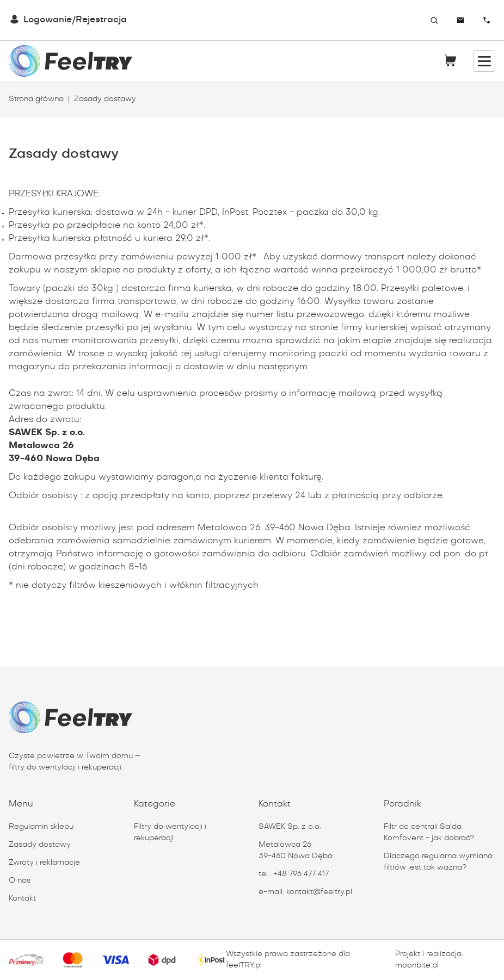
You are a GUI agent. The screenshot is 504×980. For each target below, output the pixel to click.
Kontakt (22, 898)
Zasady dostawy (40, 845)
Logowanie (48, 20)
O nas (20, 880)
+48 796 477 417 (301, 874)
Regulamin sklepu (41, 827)
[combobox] (429, 20)
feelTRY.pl (244, 965)
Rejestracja (101, 20)
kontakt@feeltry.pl (319, 892)
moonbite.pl (417, 965)
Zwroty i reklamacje (44, 863)
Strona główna (36, 99)
